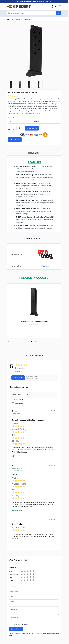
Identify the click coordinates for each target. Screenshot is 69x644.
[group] (13, 96)
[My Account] (53, 6)
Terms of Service (54, 634)
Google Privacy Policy (40, 634)
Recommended (18, 403)
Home (8, 19)
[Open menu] (60, 6)
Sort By (14, 395)
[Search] (59, 13)
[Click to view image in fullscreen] (34, 51)
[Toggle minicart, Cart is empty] (56, 6)
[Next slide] (59, 342)
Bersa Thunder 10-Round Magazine (34, 321)
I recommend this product (20, 625)
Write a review (18, 378)
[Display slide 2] (36, 342)
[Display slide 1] (32, 342)
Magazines (46, 266)
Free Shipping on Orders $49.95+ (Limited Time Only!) (34, 2)
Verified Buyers (18, 399)
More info (18, 371)
